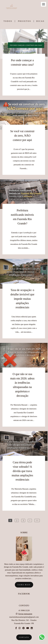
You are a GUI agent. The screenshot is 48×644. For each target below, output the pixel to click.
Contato (24, 632)
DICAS (40, 21)
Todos (8, 21)
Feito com (24, 642)
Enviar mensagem (25, 608)
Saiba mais (24, 579)
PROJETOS (25, 21)
